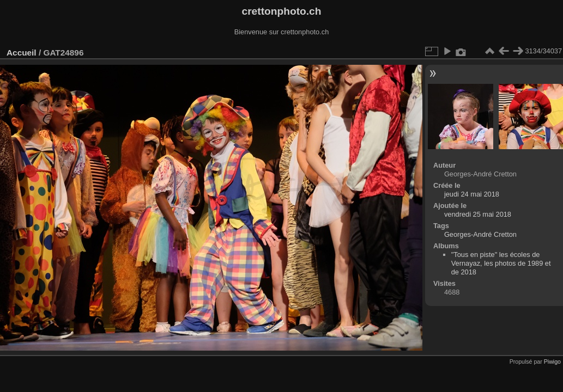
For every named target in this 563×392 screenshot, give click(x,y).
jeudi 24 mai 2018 (472, 194)
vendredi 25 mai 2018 (478, 214)
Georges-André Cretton (480, 234)
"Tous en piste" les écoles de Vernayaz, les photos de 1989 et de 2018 (501, 263)
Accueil (22, 53)
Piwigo (552, 362)
